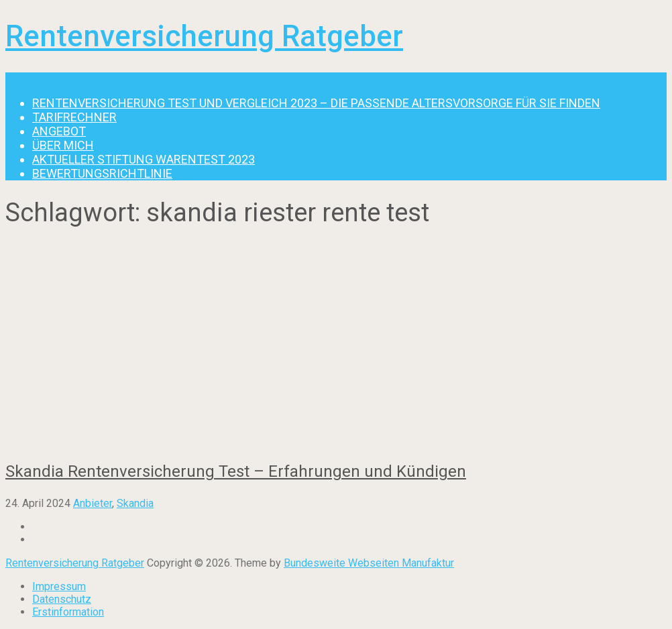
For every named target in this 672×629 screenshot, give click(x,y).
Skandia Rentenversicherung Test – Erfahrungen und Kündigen (236, 471)
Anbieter (93, 503)
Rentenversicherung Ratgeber (204, 36)
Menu (18, 79)
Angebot (59, 131)
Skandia (135, 503)
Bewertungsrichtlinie (102, 173)
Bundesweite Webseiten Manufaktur (369, 563)
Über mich (63, 145)
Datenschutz (62, 599)
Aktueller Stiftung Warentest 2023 (144, 159)
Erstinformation (68, 612)
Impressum (59, 586)
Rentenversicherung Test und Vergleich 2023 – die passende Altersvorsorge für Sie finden (316, 103)
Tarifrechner (74, 117)
